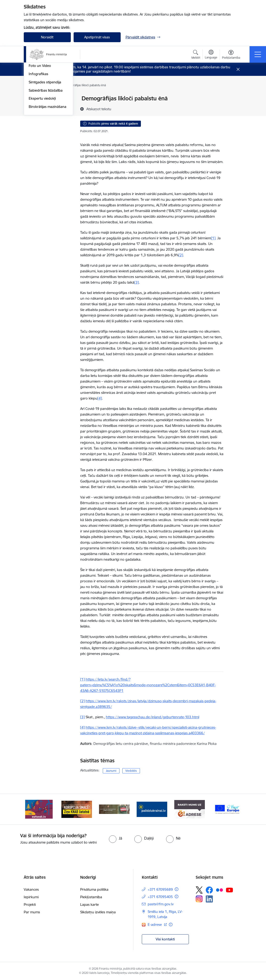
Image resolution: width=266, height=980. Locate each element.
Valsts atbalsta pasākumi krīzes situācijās (48, 101)
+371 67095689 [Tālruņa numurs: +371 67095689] (160, 889)
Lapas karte (89, 904)
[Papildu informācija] (177, 889)
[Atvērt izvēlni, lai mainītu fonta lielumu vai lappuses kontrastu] (231, 55)
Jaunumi (35, 119)
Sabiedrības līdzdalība (46, 160)
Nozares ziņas (40, 127)
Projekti (30, 904)
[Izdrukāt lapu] (236, 96)
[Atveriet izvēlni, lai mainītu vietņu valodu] (211, 55)
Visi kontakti (165, 939)
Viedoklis (131, 771)
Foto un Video (40, 135)
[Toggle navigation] (258, 54)
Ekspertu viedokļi (42, 168)
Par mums (32, 912)
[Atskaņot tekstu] (99, 109)
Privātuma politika (94, 889)
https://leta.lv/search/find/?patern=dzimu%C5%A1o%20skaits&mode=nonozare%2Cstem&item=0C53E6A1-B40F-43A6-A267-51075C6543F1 (148, 685)
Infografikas (38, 143)
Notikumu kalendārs (45, 111)
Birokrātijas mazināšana (48, 176)
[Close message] (238, 69)
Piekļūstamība (91, 897)
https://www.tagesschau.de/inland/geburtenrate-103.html (153, 717)
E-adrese (155, 925)
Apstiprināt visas (97, 37)
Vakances (31, 889)
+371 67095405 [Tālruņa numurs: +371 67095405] (160, 897)
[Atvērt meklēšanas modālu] (196, 55)
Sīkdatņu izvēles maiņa (98, 912)
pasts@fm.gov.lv (161, 904)
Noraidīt (47, 37)
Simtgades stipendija (45, 152)
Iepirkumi (31, 897)
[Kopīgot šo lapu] (236, 108)
